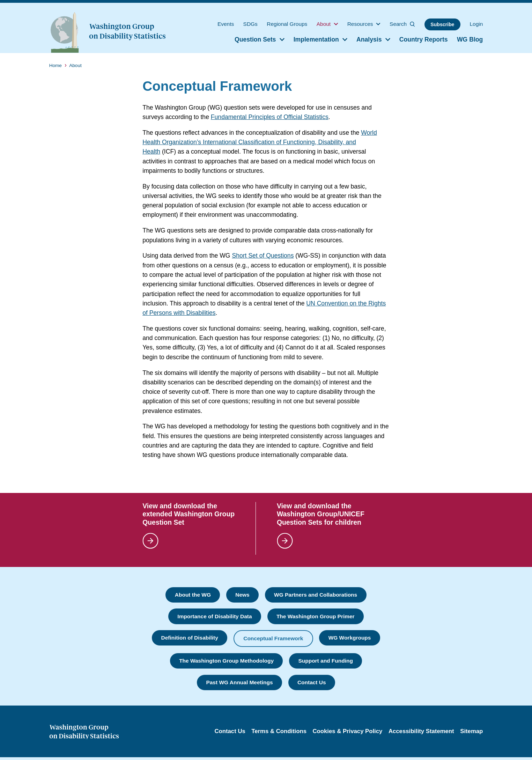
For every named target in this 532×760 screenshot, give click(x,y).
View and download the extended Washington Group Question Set (189, 514)
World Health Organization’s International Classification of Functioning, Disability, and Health (260, 142)
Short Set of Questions (263, 256)
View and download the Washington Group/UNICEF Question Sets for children (321, 514)
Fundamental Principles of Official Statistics (270, 117)
